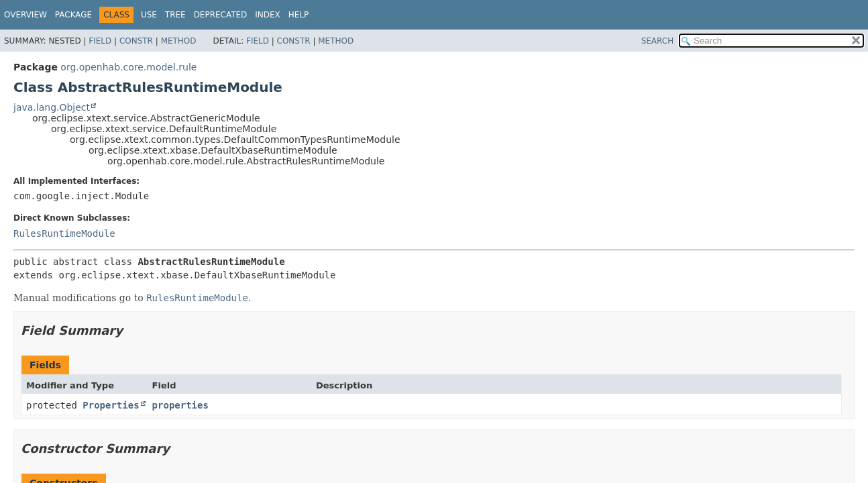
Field (100, 41)
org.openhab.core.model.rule (128, 67)
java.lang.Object (52, 107)
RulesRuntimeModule (64, 233)
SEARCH (658, 41)
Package (73, 15)
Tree (175, 15)
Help (299, 15)
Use (149, 15)
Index (268, 15)
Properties (111, 405)
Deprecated (221, 15)
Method (179, 41)
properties (180, 405)
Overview (25, 15)
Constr (136, 41)
